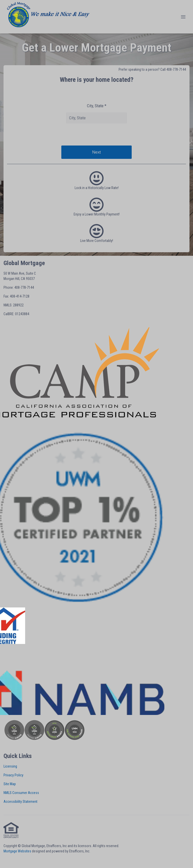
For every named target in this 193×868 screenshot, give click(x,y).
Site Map (10, 784)
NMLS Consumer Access (21, 793)
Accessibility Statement (20, 802)
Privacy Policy (13, 775)
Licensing (10, 766)
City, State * (97, 106)
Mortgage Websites (17, 851)
